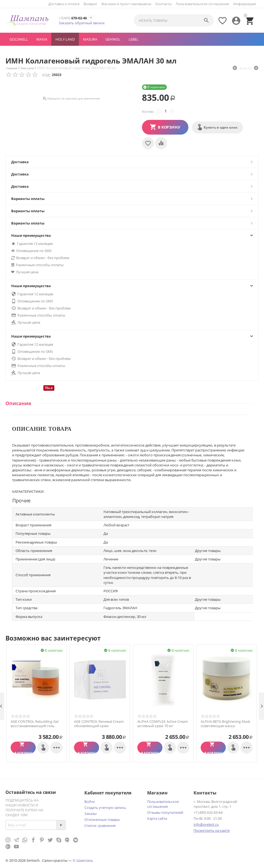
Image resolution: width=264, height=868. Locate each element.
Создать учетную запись (105, 808)
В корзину (169, 127)
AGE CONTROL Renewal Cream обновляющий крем (99, 724)
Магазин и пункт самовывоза (126, 4)
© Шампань (83, 860)
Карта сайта (157, 818)
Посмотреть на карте (212, 830)
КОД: (46, 75)
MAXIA (42, 39)
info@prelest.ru (206, 824)
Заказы (91, 814)
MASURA (90, 39)
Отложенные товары (102, 820)
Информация (244, 4)
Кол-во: (148, 111)
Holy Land (65, 39)
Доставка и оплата (64, 4)
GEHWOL (113, 39)
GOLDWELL (19, 39)
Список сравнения (100, 825)
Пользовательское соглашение (202, 4)
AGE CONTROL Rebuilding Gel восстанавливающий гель (35, 724)
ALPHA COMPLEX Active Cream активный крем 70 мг (163, 724)
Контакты (164, 4)
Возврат (90, 4)
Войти (90, 802)
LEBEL (134, 39)
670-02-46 (77, 18)
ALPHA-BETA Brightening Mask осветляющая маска (226, 724)
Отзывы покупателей (165, 812)
